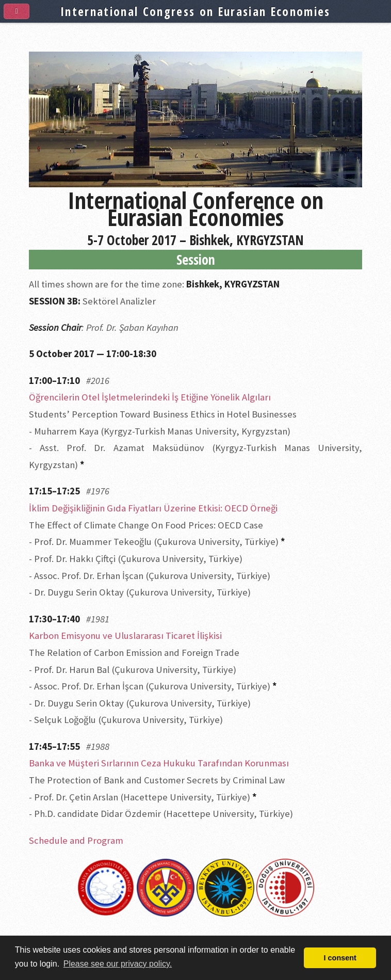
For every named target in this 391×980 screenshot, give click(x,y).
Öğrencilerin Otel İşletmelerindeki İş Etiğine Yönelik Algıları (150, 397)
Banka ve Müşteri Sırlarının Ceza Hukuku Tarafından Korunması (159, 763)
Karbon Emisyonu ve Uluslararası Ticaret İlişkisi (125, 636)
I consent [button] (340, 958)
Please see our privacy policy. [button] (118, 964)
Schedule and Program (76, 840)
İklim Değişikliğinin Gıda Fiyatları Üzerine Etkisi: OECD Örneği (153, 508)
